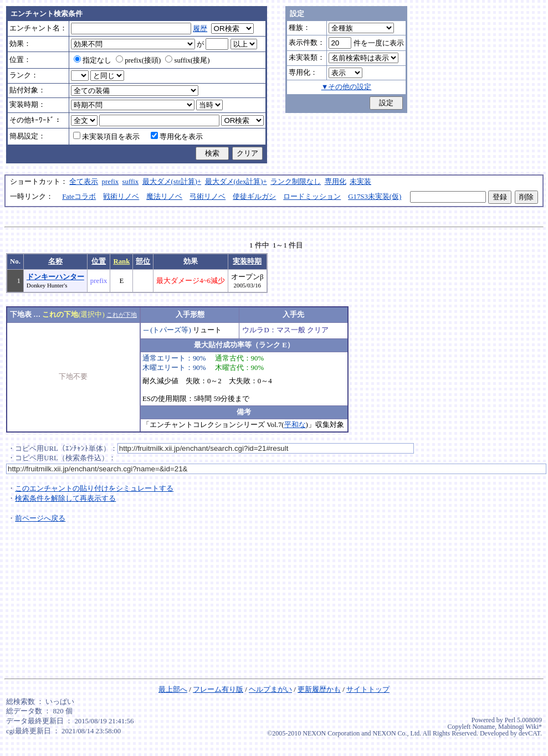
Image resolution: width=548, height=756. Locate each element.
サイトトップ (368, 690)
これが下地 (122, 315)
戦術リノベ (121, 197)
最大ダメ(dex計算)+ (236, 182)
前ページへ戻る (40, 518)
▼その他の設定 (347, 87)
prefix (111, 182)
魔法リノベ (164, 197)
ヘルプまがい (270, 690)
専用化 (336, 182)
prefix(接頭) (138, 60)
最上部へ (173, 690)
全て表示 (84, 182)
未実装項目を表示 (106, 137)
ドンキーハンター (55, 277)
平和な (295, 425)
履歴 (200, 29)
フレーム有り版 (218, 690)
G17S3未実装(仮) (375, 197)
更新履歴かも (319, 690)
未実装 (360, 182)
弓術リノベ (208, 197)
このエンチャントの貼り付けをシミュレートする (94, 488)
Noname (483, 727)
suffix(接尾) (187, 60)
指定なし (93, 60)
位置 (99, 261)
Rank (121, 261)
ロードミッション (312, 197)
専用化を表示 (177, 137)
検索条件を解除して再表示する (65, 498)
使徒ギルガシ (254, 197)
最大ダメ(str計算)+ (172, 182)
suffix (131, 182)
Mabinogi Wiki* (520, 727)
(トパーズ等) (171, 330)
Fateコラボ (79, 197)
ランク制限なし (296, 182)
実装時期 (247, 261)
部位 (143, 261)
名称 (55, 261)
